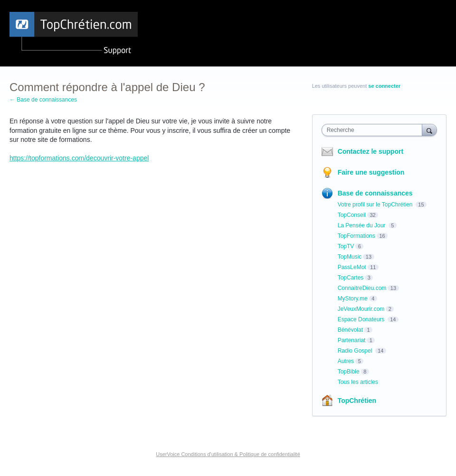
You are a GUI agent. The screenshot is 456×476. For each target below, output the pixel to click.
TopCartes (351, 278)
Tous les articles (358, 382)
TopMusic (350, 257)
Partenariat (352, 340)
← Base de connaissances (43, 100)
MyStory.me (353, 299)
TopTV (346, 246)
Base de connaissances (375, 193)
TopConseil (352, 215)
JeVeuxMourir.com (361, 309)
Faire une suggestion (371, 172)
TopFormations (356, 236)
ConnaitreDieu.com (362, 288)
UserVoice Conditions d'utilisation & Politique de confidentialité (228, 454)
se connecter (384, 86)
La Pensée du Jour (362, 225)
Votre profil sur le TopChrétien (376, 205)
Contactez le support (370, 151)
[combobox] (374, 130)
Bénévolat (350, 330)
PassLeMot (352, 267)
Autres (346, 361)
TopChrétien (357, 401)
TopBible (349, 372)
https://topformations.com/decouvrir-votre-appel (79, 158)
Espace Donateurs (362, 319)
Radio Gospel (356, 351)
